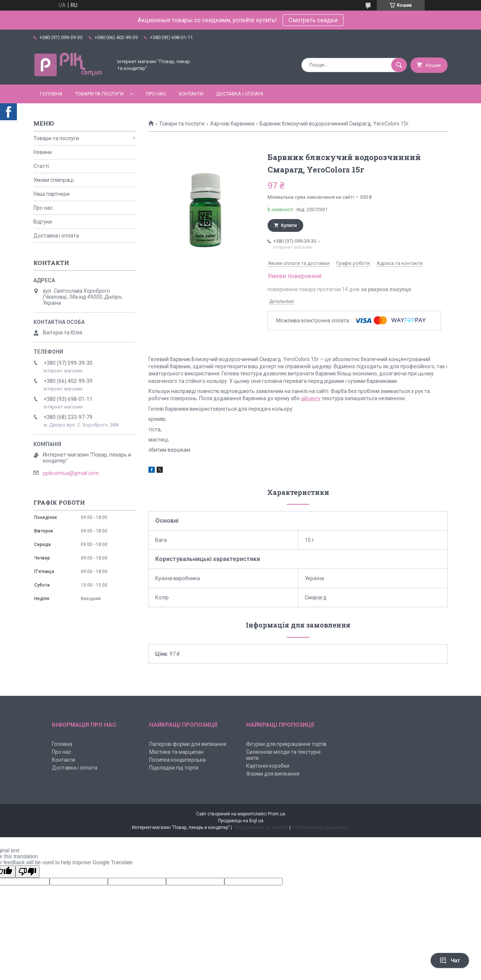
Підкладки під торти (174, 768)
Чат (450, 960)
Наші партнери (51, 194)
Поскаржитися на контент (261, 827)
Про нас (156, 94)
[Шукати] (399, 65)
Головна (51, 94)
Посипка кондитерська (177, 760)
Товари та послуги (99, 94)
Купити (289, 225)
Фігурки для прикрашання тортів (286, 744)
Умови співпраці (54, 180)
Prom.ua (277, 814)
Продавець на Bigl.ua (241, 821)
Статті (41, 166)
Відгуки (43, 222)
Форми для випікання (273, 774)
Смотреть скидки (313, 20)
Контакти (191, 94)
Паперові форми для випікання (188, 744)
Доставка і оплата (240, 94)
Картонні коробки (268, 766)
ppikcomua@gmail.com (71, 473)
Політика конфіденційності (320, 827)
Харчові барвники (232, 124)
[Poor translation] (27, 872)
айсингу (311, 398)
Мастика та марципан (176, 752)
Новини (43, 152)
